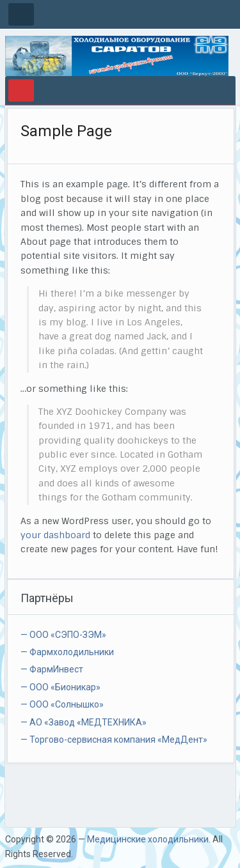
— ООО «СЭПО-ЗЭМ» (63, 635)
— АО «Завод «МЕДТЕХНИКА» (84, 722)
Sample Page (66, 131)
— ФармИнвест (52, 669)
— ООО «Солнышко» (62, 704)
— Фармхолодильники (67, 652)
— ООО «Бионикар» (60, 687)
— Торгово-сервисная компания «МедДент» (114, 740)
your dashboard (55, 535)
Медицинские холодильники (148, 839)
